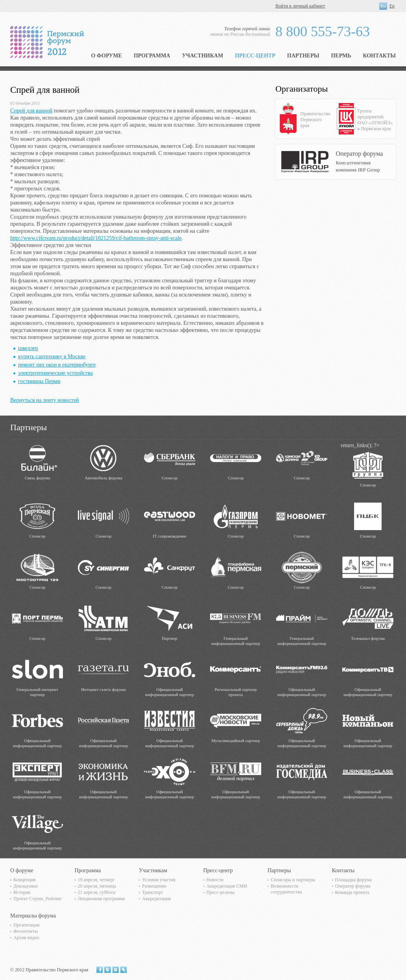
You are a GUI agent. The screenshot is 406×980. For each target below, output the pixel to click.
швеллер (28, 348)
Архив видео (26, 938)
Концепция (24, 880)
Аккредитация (156, 899)
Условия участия (159, 880)
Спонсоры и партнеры (293, 880)
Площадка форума (354, 880)
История (22, 892)
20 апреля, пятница (97, 886)
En (392, 6)
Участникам (203, 56)
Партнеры (303, 56)
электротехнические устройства (55, 373)
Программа (152, 56)
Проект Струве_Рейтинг (38, 899)
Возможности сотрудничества (286, 889)
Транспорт (152, 892)
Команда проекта (352, 892)
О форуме (106, 56)
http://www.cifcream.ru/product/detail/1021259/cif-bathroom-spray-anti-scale (96, 238)
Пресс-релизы (221, 892)
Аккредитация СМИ (227, 886)
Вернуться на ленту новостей (44, 400)
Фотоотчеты (26, 931)
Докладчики (26, 886)
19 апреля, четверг (96, 880)
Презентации (27, 925)
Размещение (154, 886)
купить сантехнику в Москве (52, 356)
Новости (215, 880)
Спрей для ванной (31, 111)
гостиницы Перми (39, 381)
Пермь (341, 56)
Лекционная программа (101, 899)
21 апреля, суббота (97, 892)
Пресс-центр (255, 56)
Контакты (379, 56)
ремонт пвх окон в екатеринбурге (57, 365)
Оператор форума (353, 886)
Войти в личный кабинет (300, 6)
